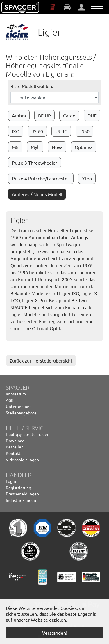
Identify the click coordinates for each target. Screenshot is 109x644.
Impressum (16, 394)
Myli (35, 147)
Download (15, 441)
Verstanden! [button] (55, 633)
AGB (10, 400)
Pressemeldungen (22, 494)
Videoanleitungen (22, 460)
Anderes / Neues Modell (37, 194)
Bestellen (15, 447)
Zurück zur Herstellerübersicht (41, 360)
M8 (15, 147)
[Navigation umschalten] (97, 7)
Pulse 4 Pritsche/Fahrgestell (41, 178)
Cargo (69, 115)
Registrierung (18, 488)
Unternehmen (19, 406)
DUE (92, 115)
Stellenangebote (21, 413)
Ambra (19, 115)
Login (11, 481)
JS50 (84, 131)
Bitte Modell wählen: (32, 86)
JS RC (61, 131)
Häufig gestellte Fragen (28, 434)
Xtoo (87, 178)
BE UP (44, 115)
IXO (16, 131)
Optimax (84, 147)
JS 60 (37, 131)
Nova (57, 147)
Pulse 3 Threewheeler (35, 163)
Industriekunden (21, 500)
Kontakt (13, 453)
